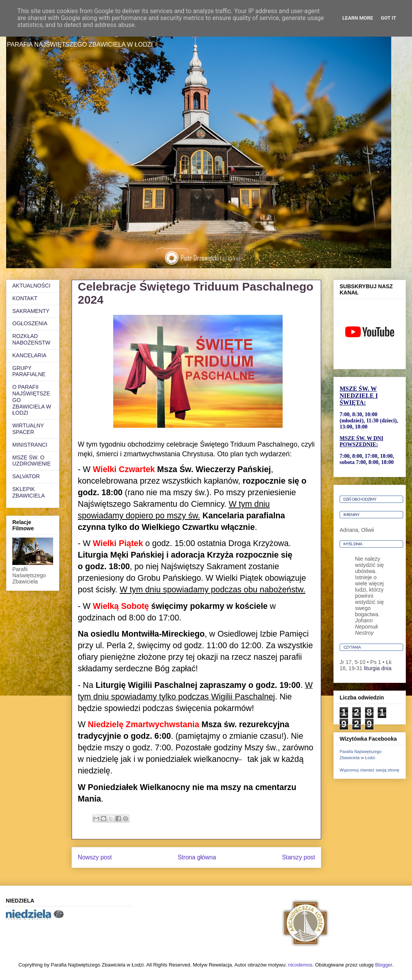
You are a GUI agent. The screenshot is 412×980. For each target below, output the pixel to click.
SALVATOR (26, 476)
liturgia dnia (378, 668)
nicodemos (300, 965)
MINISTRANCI (30, 445)
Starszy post (298, 857)
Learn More (358, 18)
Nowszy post (95, 857)
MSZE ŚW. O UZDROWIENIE (32, 461)
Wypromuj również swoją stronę (369, 770)
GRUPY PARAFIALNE (29, 371)
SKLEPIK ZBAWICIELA (28, 492)
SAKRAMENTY (31, 311)
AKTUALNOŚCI (31, 286)
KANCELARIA (29, 355)
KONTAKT (25, 298)
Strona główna (197, 857)
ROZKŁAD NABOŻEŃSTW (31, 339)
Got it (389, 18)
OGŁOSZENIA (30, 323)
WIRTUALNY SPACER (28, 429)
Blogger (384, 965)
